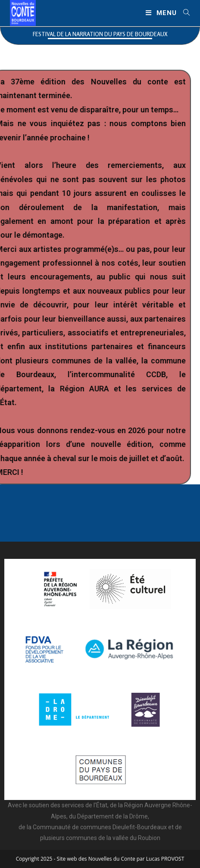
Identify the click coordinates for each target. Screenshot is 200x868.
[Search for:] (183, 13)
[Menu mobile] (161, 13)
